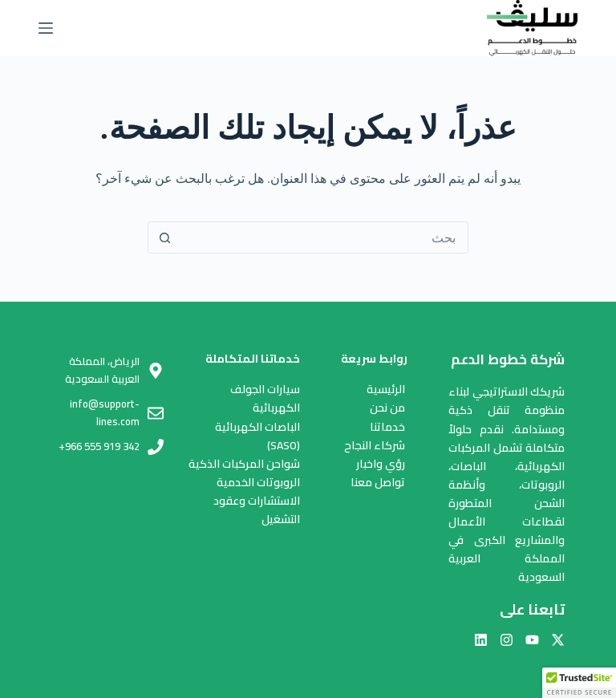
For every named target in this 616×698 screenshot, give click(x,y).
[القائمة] (46, 28)
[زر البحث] (164, 237)
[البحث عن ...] (324, 237)
